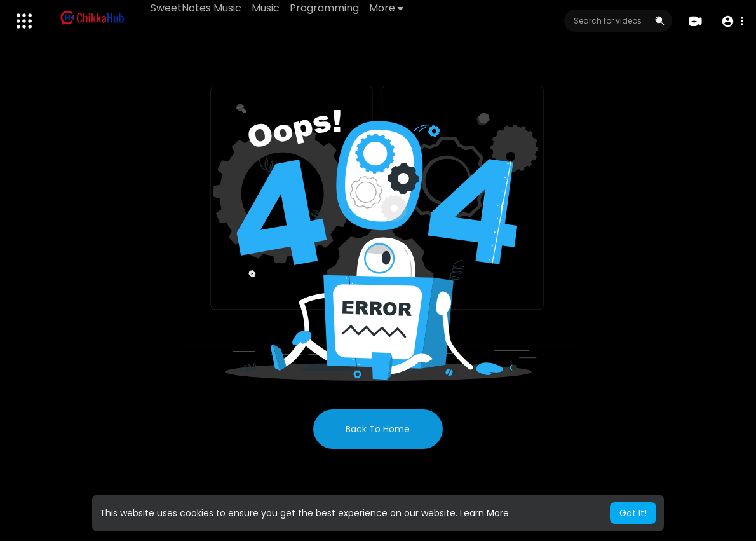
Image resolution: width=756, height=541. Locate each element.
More (386, 8)
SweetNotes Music (196, 8)
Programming (324, 8)
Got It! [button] (633, 513)
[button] (732, 21)
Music (266, 8)
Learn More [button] (484, 513)
